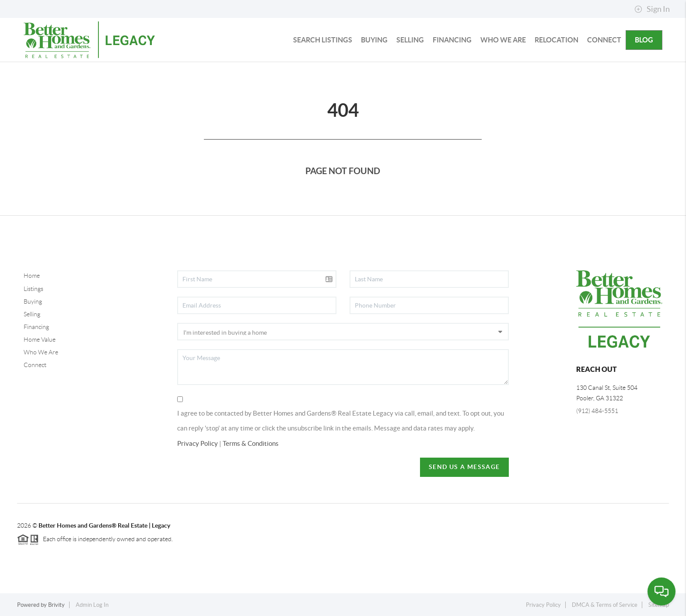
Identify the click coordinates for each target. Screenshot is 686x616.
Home (32, 276)
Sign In (652, 9)
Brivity (56, 605)
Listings (33, 289)
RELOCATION (556, 40)
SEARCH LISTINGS (323, 40)
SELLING (410, 40)
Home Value (40, 339)
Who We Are (41, 352)
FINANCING (452, 40)
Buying (33, 301)
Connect (35, 365)
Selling (32, 314)
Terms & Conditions (251, 443)
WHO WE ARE (503, 40)
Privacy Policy (198, 443)
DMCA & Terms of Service (605, 605)
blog (644, 40)
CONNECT (604, 40)
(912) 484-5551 (597, 411)
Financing (36, 327)
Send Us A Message (464, 467)
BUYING (374, 40)
